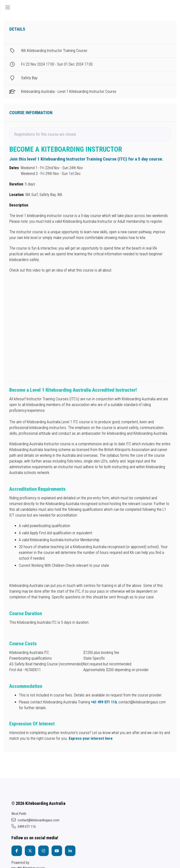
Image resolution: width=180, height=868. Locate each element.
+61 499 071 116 (104, 702)
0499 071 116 (24, 827)
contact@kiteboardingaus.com (35, 820)
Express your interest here (91, 738)
